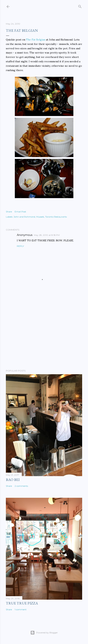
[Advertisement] (44, 334)
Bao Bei (13, 480)
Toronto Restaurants (56, 217)
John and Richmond (24, 217)
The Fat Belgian (36, 40)
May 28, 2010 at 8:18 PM (47, 235)
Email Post (20, 212)
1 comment (21, 609)
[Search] (80, 6)
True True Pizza (22, 603)
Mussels (40, 217)
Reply (20, 246)
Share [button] (9, 212)
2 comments (21, 486)
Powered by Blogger (44, 633)
